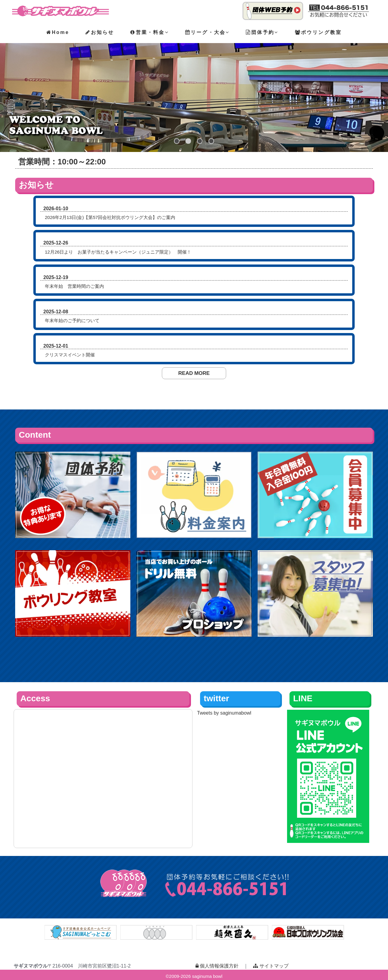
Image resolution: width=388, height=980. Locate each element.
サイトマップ (271, 966)
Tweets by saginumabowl (224, 713)
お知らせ (100, 32)
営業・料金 (149, 32)
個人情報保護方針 (217, 966)
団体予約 (262, 32)
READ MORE (194, 373)
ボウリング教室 (318, 32)
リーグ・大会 (207, 32)
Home (58, 32)
